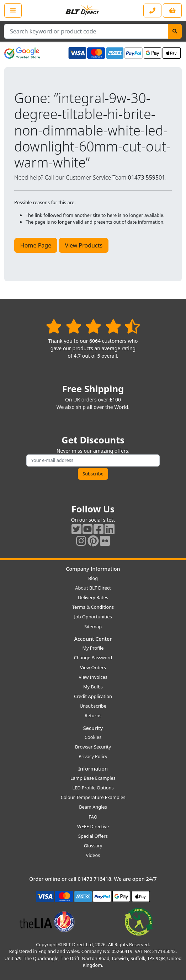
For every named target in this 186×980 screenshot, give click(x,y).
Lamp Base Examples (93, 778)
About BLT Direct (93, 588)
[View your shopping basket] (172, 10)
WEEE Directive (93, 826)
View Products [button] (84, 245)
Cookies (93, 737)
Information (93, 769)
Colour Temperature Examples (93, 797)
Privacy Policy (93, 756)
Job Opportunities (93, 617)
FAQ (93, 817)
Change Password (93, 657)
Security (93, 728)
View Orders (93, 667)
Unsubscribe (93, 706)
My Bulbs (93, 687)
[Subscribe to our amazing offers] (93, 460)
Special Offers (93, 836)
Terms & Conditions (93, 607)
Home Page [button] (36, 245)
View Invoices (93, 677)
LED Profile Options (93, 788)
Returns (93, 715)
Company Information (93, 569)
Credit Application (93, 696)
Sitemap (93, 627)
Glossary (93, 846)
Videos (93, 855)
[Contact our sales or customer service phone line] (152, 10)
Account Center (93, 639)
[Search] (175, 31)
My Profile (93, 648)
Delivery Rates (93, 597)
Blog (93, 578)
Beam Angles (93, 807)
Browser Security (93, 747)
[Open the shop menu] (13, 10)
